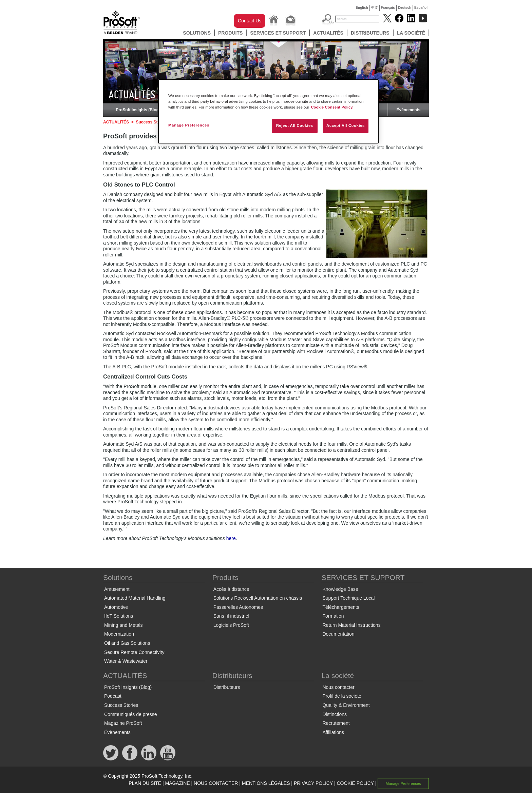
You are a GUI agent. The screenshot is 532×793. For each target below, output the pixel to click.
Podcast (113, 696)
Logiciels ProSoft (231, 625)
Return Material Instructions (351, 625)
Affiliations (333, 732)
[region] (268, 111)
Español (421, 8)
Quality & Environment (346, 705)
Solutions (197, 33)
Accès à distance (231, 589)
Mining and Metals (123, 625)
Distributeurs (370, 33)
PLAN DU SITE (145, 783)
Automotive (116, 607)
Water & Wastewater (126, 661)
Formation (333, 616)
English (362, 8)
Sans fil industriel (231, 616)
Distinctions (335, 714)
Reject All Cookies (295, 125)
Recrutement (336, 723)
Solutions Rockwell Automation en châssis (258, 598)
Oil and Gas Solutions (127, 643)
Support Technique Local (348, 598)
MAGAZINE (177, 783)
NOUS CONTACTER (216, 783)
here (231, 538)
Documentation (338, 634)
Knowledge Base (340, 589)
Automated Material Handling (135, 598)
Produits (230, 33)
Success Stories (151, 122)
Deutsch (405, 8)
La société (411, 33)
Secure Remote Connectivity (134, 652)
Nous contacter (338, 687)
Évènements (408, 110)
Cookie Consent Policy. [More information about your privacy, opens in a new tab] (332, 107)
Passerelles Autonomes (238, 607)
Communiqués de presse (131, 714)
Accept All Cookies (346, 125)
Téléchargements (341, 607)
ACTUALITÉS (328, 33)
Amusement (117, 589)
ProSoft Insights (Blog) (138, 110)
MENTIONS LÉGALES (266, 783)
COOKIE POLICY (355, 783)
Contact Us (250, 21)
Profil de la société (342, 696)
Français (388, 8)
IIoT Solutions (119, 616)
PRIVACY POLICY (313, 783)
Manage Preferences (403, 784)
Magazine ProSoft (123, 723)
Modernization (119, 634)
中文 (375, 8)
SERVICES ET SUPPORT (278, 33)
